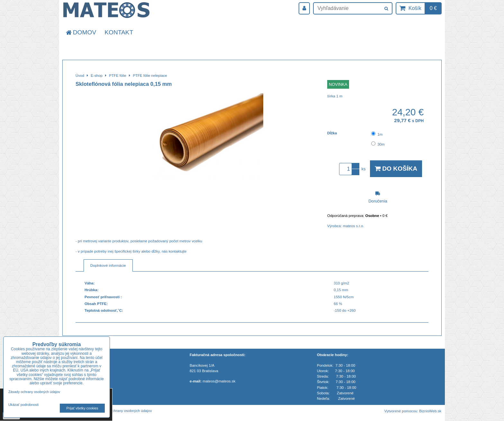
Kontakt (119, 32)
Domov (81, 32)
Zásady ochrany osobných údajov (124, 411)
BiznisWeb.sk (430, 411)
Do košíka (396, 169)
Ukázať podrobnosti (23, 405)
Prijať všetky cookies (82, 408)
